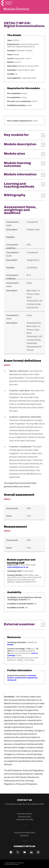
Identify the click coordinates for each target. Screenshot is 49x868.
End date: (12, 70)
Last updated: (14, 78)
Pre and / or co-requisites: (19, 101)
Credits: (11, 74)
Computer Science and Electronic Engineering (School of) (22, 678)
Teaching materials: (17, 642)
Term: (10, 55)
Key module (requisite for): (20, 121)
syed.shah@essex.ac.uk (18, 567)
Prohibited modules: (17, 105)
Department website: (18, 676)
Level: (10, 58)
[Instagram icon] (38, 852)
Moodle (10, 645)
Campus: (12, 51)
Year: (10, 40)
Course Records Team (35, 804)
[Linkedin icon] (31, 852)
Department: (13, 44)
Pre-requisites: (15, 93)
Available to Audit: (16, 608)
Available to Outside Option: (21, 604)
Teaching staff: (15, 571)
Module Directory (16, 9)
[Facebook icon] (11, 852)
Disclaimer (25, 836)
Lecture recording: (16, 649)
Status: (11, 62)
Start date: (12, 66)
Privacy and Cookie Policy (25, 833)
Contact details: (15, 575)
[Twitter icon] (18, 852)
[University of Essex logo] (7, 3)
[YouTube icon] (25, 852)
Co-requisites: (14, 97)
